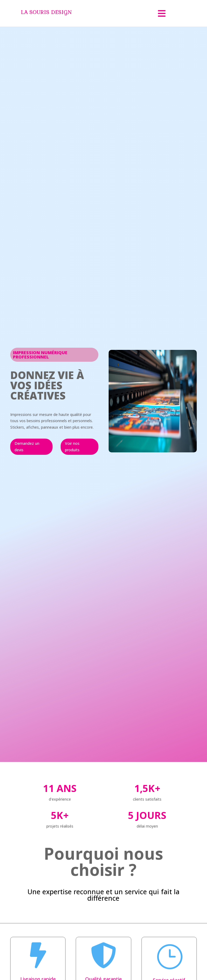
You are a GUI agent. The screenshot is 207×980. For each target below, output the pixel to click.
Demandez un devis (27, 447)
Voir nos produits (72, 447)
